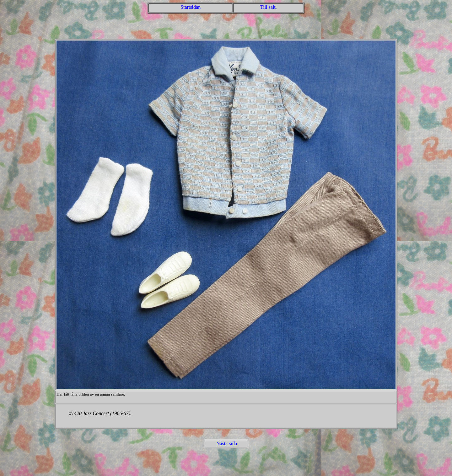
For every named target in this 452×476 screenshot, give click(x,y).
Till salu (268, 7)
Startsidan (191, 7)
